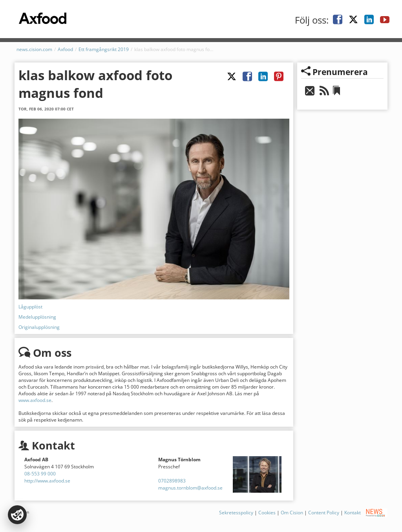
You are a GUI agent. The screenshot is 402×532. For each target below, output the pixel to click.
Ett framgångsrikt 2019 (104, 49)
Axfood (65, 49)
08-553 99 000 (40, 474)
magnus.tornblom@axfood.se (190, 488)
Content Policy (324, 512)
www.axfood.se (35, 400)
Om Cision (292, 512)
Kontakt (353, 512)
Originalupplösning (39, 327)
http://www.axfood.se (47, 481)
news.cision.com (34, 49)
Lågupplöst (30, 307)
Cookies (267, 512)
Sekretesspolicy (236, 512)
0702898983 (172, 481)
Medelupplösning (37, 317)
